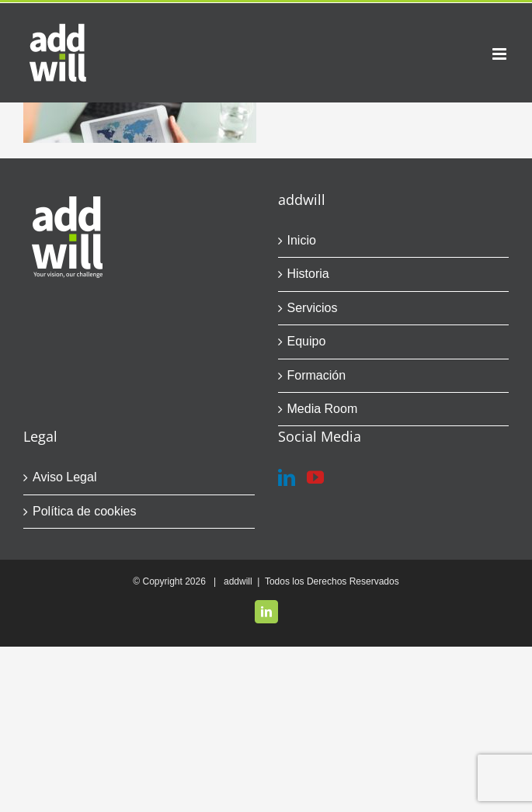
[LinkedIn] (287, 477)
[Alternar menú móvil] (501, 54)
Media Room (323, 409)
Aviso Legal (64, 477)
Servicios (313, 308)
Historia (308, 274)
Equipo (307, 341)
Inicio (302, 240)
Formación (317, 375)
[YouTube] (315, 477)
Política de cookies (84, 511)
